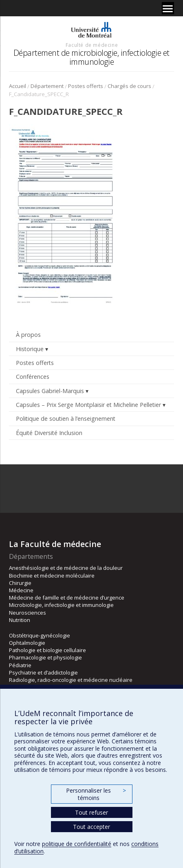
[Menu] (168, 8)
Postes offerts (86, 86)
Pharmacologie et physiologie (45, 657)
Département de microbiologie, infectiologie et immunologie (91, 57)
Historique (30, 349)
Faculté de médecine (92, 45)
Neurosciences (28, 613)
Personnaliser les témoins (96, 794)
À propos (28, 335)
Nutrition (20, 620)
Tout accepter (91, 827)
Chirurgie (20, 583)
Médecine (21, 590)
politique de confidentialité (77, 844)
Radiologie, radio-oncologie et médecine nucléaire (71, 680)
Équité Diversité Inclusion (49, 433)
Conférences (33, 377)
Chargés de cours (129, 86)
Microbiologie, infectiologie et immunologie (61, 605)
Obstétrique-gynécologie (40, 635)
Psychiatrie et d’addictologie (43, 672)
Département (47, 86)
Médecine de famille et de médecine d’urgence (67, 598)
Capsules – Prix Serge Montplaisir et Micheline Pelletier (88, 405)
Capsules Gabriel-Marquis (50, 391)
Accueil (18, 86)
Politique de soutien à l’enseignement (66, 419)
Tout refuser (91, 812)
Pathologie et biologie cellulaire (47, 650)
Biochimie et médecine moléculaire (52, 576)
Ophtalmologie (27, 643)
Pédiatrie (20, 665)
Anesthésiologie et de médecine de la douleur (66, 568)
